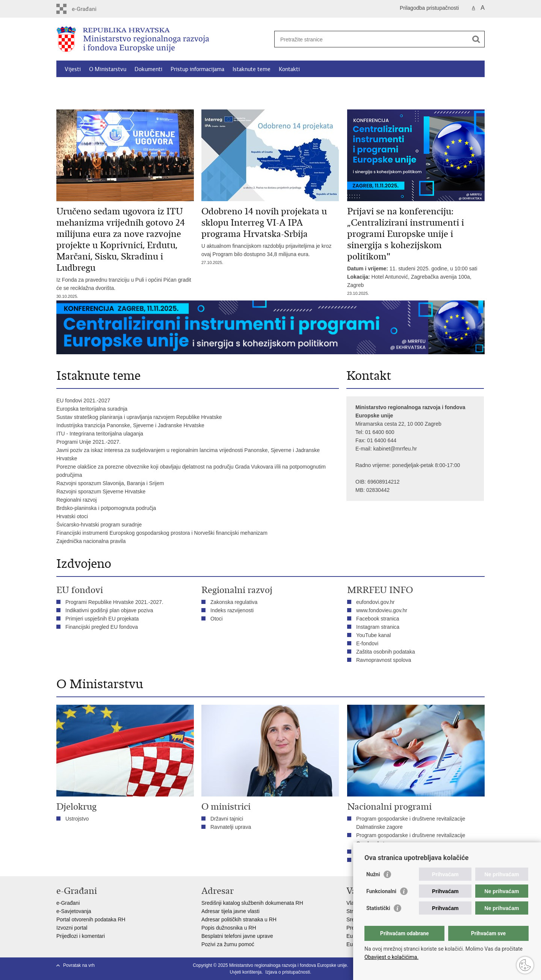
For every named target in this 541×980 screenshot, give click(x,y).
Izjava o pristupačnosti (288, 972)
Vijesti (73, 69)
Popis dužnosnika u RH (229, 928)
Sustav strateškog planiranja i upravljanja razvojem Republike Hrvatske (139, 417)
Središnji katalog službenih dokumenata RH (252, 903)
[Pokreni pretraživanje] (476, 39)
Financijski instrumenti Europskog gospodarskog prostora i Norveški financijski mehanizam (162, 533)
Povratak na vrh (79, 965)
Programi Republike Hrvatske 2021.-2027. (114, 602)
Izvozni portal (72, 928)
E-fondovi (367, 643)
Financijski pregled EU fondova (102, 627)
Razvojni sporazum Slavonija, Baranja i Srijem (110, 483)
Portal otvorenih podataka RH (91, 919)
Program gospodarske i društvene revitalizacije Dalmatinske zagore (411, 823)
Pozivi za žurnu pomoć (228, 944)
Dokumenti (148, 69)
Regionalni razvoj (76, 500)
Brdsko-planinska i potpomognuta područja (106, 508)
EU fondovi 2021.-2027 (83, 400)
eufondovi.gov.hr (375, 602)
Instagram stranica (378, 627)
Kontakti (289, 69)
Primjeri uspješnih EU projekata (102, 619)
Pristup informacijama (197, 69)
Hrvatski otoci (72, 516)
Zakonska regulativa (234, 602)
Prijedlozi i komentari (81, 936)
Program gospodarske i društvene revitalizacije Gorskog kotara (411, 839)
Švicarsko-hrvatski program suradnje (99, 525)
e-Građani (68, 903)
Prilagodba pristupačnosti (429, 8)
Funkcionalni (381, 891)
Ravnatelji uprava (231, 827)
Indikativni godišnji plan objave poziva (109, 610)
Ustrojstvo (77, 819)
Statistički (378, 908)
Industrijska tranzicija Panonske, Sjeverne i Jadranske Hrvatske (130, 425)
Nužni (373, 874)
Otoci (217, 619)
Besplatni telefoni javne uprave (237, 936)
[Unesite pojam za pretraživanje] (371, 39)
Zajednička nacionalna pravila (91, 541)
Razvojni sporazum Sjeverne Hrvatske (101, 492)
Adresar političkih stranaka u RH (239, 919)
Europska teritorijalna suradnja (92, 409)
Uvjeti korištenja (246, 972)
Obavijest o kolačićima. (391, 957)
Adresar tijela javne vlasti (230, 911)
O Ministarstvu (108, 69)
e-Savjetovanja (74, 911)
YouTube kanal (373, 635)
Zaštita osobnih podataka (385, 652)
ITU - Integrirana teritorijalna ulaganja (100, 434)
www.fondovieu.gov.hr (382, 610)
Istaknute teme (252, 69)
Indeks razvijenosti (232, 610)
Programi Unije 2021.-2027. (88, 442)
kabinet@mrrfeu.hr (395, 449)
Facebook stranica (378, 619)
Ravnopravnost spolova (384, 660)
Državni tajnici (227, 819)
